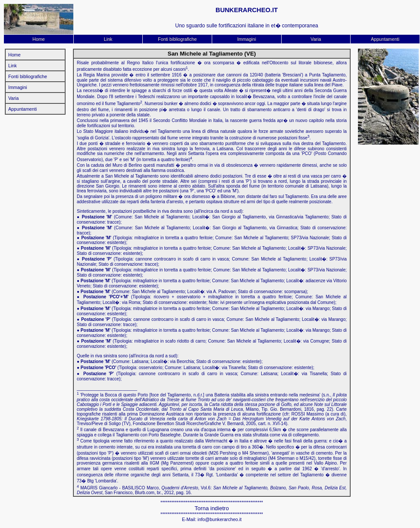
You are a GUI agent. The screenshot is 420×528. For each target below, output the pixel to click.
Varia (316, 39)
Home (39, 39)
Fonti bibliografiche (177, 39)
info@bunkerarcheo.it (219, 519)
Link (108, 39)
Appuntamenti (385, 39)
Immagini (247, 39)
